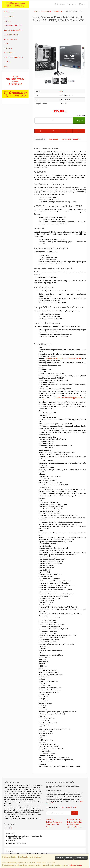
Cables (6, 44)
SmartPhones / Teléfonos (13, 26)
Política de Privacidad (69, 808)
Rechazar (69, 858)
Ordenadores (8, 12)
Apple (6, 66)
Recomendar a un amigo (71, 139)
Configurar (60, 858)
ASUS (61, 91)
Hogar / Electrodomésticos (13, 57)
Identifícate (59, 4)
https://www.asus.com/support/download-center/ (64, 358)
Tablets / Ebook (9, 53)
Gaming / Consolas (10, 39)
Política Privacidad (54, 822)
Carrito (83, 4)
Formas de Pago (74, 824)
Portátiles (7, 21)
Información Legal (75, 819)
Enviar (75, 813)
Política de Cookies (75, 865)
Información (53, 139)
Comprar (79, 120)
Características (40, 139)
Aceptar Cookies (81, 858)
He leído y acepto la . (63, 808)
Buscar (72, 4)
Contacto (50, 819)
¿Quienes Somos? (74, 827)
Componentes (9, 17)
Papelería (7, 62)
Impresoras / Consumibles (13, 30)
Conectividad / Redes (11, 35)
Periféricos (8, 48)
